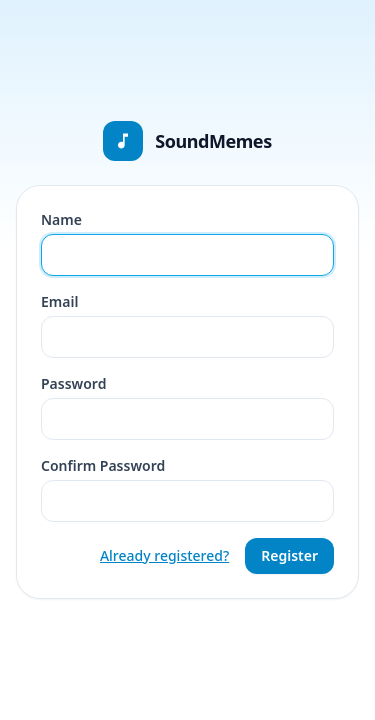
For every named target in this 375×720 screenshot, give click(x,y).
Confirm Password (103, 465)
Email (59, 301)
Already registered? (164, 555)
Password (73, 383)
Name (61, 219)
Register (289, 555)
